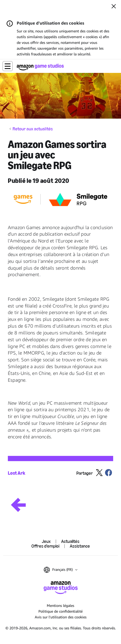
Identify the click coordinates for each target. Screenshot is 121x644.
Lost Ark (16, 473)
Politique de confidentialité (60, 611)
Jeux (46, 541)
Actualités (70, 541)
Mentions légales (60, 605)
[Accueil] (40, 67)
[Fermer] (114, 7)
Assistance (80, 546)
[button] (8, 66)
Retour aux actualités (33, 129)
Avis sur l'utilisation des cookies (61, 617)
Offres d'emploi (45, 546)
